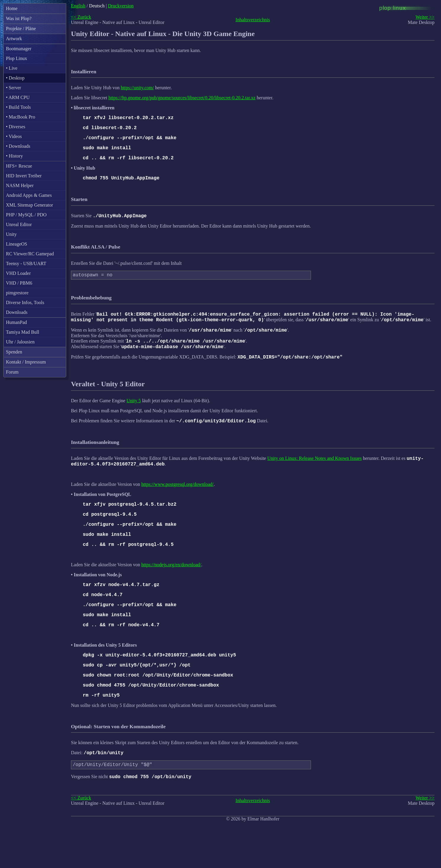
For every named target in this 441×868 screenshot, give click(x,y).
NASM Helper (20, 185)
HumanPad (16, 322)
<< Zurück (81, 17)
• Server (13, 88)
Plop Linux (17, 58)
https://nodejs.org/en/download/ (171, 588)
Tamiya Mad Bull (23, 332)
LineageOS (17, 244)
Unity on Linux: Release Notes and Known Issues (314, 474)
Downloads (17, 312)
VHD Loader (18, 273)
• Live (12, 68)
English (78, 6)
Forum (12, 372)
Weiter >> (425, 17)
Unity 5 (134, 415)
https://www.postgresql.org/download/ (177, 501)
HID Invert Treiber (24, 176)
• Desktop (15, 78)
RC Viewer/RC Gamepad (30, 254)
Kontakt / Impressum (26, 362)
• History (14, 156)
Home (12, 8)
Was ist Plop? (19, 18)
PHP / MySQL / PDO (26, 215)
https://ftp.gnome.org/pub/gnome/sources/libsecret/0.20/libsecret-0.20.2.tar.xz (182, 98)
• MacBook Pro (21, 117)
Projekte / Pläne (21, 29)
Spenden (14, 352)
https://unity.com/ (137, 88)
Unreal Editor (19, 224)
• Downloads (18, 146)
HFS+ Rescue (19, 166)
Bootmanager (19, 49)
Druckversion (121, 6)
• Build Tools (18, 107)
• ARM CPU (18, 97)
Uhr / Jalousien (20, 342)
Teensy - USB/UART (26, 263)
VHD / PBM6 (19, 283)
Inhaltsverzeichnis (253, 20)
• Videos (14, 136)
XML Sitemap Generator (29, 205)
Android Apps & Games (29, 195)
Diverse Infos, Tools (25, 302)
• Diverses (16, 127)
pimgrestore (17, 293)
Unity (11, 234)
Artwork (14, 39)
